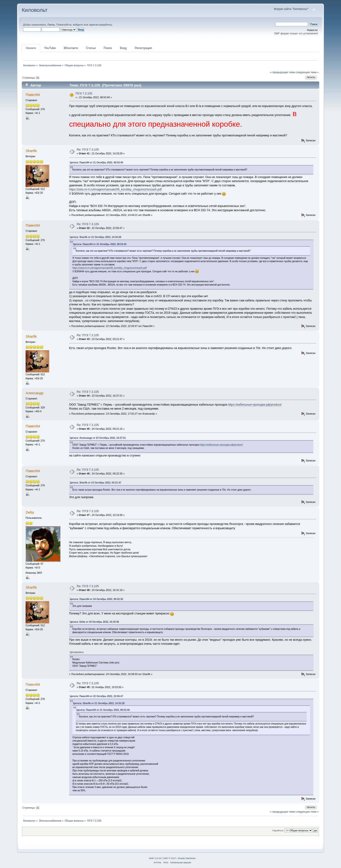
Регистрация (143, 48)
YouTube (50, 48)
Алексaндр (34, 393)
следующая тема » (307, 72)
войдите (78, 25)
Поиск (108, 48)
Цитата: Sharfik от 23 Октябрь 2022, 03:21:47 (96, 483)
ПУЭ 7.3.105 (84, 94)
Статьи (91, 48)
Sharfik (31, 151)
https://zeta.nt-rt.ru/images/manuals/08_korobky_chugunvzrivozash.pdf (115, 189)
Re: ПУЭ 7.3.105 (88, 150)
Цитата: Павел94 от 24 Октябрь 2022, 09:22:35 (96, 599)
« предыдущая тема (282, 72)
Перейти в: (278, 830)
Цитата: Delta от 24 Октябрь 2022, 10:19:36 (94, 622)
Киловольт (35, 10)
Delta (30, 512)
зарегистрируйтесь (100, 25)
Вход (123, 48)
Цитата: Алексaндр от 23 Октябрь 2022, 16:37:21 (98, 438)
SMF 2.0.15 (155, 858)
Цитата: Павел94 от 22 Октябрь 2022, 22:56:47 (96, 696)
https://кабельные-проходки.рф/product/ (255, 405)
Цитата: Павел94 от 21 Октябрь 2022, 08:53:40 (96, 163)
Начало (31, 48)
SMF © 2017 (170, 858)
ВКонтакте (71, 48)
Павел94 (33, 95)
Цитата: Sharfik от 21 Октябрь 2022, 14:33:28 (96, 237)
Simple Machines (187, 858)
